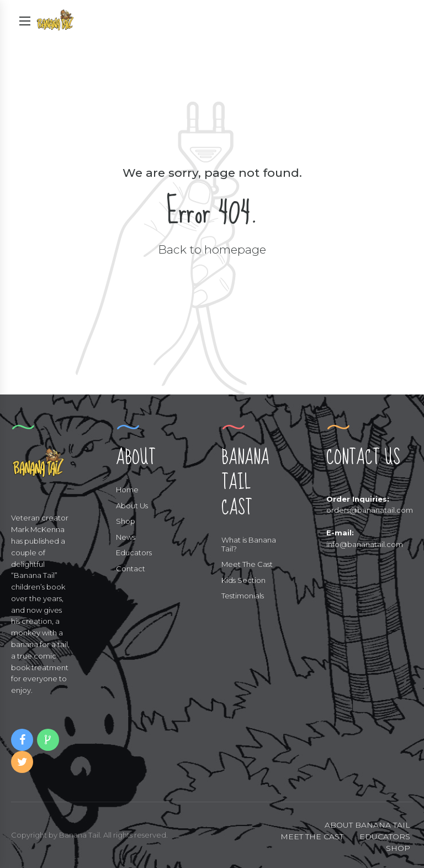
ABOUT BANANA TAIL (367, 825)
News (126, 537)
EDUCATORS (385, 837)
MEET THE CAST (312, 837)
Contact (131, 569)
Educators (134, 553)
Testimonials (243, 596)
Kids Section (243, 580)
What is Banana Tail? (249, 544)
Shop (126, 521)
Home (127, 490)
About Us (132, 506)
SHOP (398, 848)
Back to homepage (212, 249)
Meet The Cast (247, 564)
